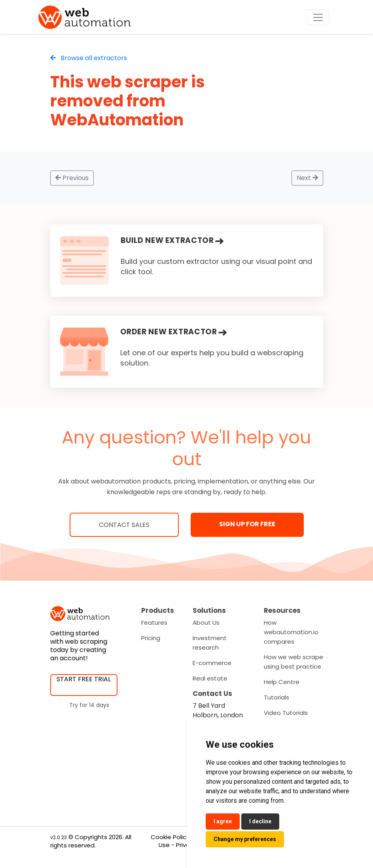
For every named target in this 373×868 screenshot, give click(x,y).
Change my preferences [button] (245, 839)
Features (154, 623)
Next (307, 178)
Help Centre (282, 682)
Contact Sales (124, 525)
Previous (72, 178)
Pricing (151, 638)
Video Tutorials (286, 713)
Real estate (210, 678)
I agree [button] (223, 821)
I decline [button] (260, 821)
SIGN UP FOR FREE (247, 524)
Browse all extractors (89, 58)
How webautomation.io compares (291, 632)
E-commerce (212, 663)
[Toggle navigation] (318, 17)
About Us (206, 623)
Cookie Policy (170, 837)
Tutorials (276, 697)
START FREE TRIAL (84, 679)
